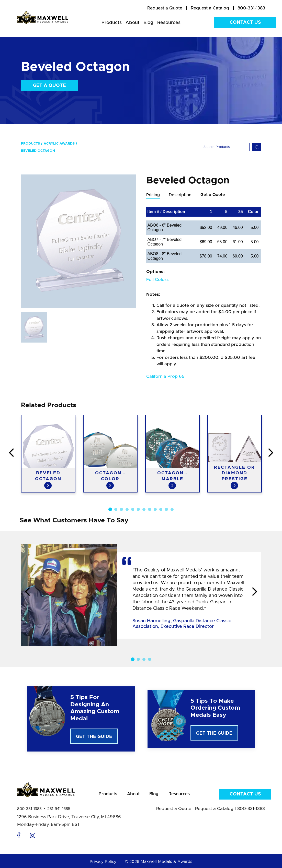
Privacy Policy (103, 864)
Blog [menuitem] (148, 23)
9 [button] (155, 510)
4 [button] (127, 510)
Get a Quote (49, 86)
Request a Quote (174, 811)
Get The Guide (94, 737)
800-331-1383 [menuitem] (251, 8)
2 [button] (116, 510)
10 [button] (161, 510)
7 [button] (144, 510)
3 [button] (121, 510)
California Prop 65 (165, 377)
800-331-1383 (29, 811)
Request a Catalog (214, 811)
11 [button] (166, 510)
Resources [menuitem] (169, 23)
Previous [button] (27, 592)
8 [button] (150, 510)
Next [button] (255, 592)
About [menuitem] (133, 23)
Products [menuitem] (112, 23)
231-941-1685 (59, 811)
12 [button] (172, 510)
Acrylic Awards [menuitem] (59, 144)
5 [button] (133, 510)
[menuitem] (165, 8)
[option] (78, 241)
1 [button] (110, 510)
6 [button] (138, 510)
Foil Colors (157, 280)
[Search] (225, 147)
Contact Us (245, 22)
